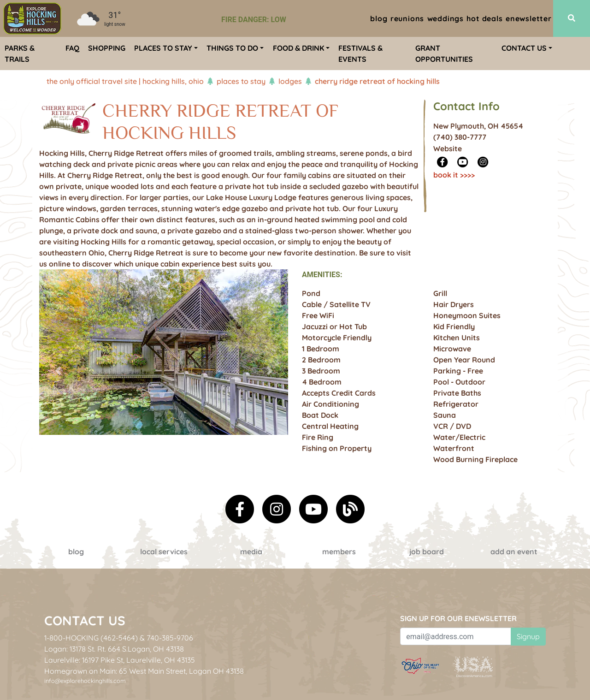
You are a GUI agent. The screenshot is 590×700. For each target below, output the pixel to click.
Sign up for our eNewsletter (458, 618)
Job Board (427, 552)
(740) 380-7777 (460, 137)
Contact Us (85, 620)
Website (448, 148)
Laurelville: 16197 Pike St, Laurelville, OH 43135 (120, 660)
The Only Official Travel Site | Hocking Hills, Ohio (125, 81)
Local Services (164, 552)
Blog (76, 552)
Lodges (290, 81)
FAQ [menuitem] (72, 48)
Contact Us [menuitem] (524, 48)
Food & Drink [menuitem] (298, 48)
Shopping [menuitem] (107, 48)
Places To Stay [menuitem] (163, 48)
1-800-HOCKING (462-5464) (91, 638)
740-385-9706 (170, 638)
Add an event (514, 552)
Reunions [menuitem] (407, 18)
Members (339, 552)
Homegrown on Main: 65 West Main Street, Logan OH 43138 (144, 671)
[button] (58, 371)
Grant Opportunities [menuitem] (444, 53)
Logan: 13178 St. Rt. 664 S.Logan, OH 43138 (114, 649)
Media (251, 552)
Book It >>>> (454, 175)
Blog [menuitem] (379, 18)
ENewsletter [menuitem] (529, 18)
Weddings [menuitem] (445, 18)
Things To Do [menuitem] (232, 48)
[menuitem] (32, 18)
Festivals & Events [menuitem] (360, 53)
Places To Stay (241, 81)
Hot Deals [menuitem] (484, 18)
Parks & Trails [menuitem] (20, 53)
